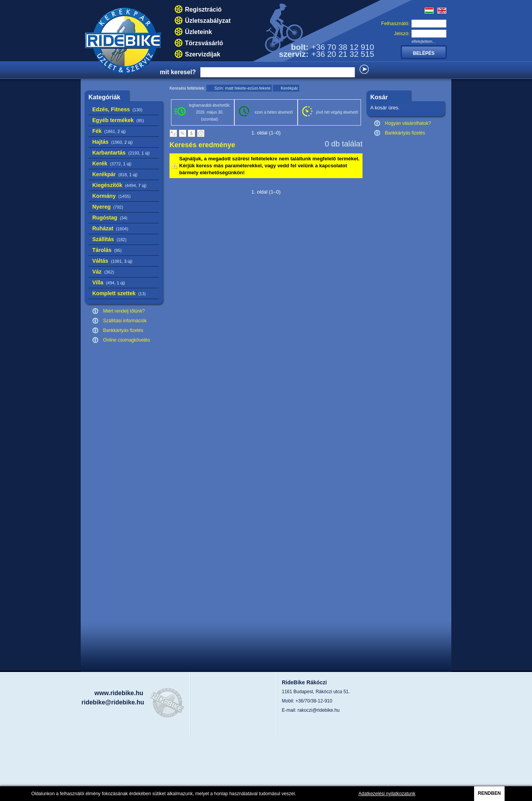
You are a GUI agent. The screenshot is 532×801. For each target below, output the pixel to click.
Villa (109, 282)
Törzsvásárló (204, 43)
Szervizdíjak (203, 54)
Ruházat (110, 228)
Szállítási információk (125, 321)
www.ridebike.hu (119, 693)
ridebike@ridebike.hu (113, 702)
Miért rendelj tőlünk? (124, 311)
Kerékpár (115, 174)
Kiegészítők (119, 185)
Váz (103, 272)
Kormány (111, 196)
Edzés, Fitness (117, 109)
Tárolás (107, 250)
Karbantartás (121, 153)
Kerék (112, 163)
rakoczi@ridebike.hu (319, 710)
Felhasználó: (395, 23)
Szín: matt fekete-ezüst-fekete (242, 88)
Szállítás (109, 239)
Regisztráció (203, 9)
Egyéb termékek (118, 120)
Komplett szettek (119, 293)
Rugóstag (110, 218)
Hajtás (113, 142)
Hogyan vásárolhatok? (408, 123)
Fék (109, 131)
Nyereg (108, 207)
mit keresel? (178, 72)
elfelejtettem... (424, 42)
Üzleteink (198, 32)
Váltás (112, 261)
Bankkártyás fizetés (123, 330)
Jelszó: (402, 33)
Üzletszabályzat (208, 21)
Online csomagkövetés (126, 340)
